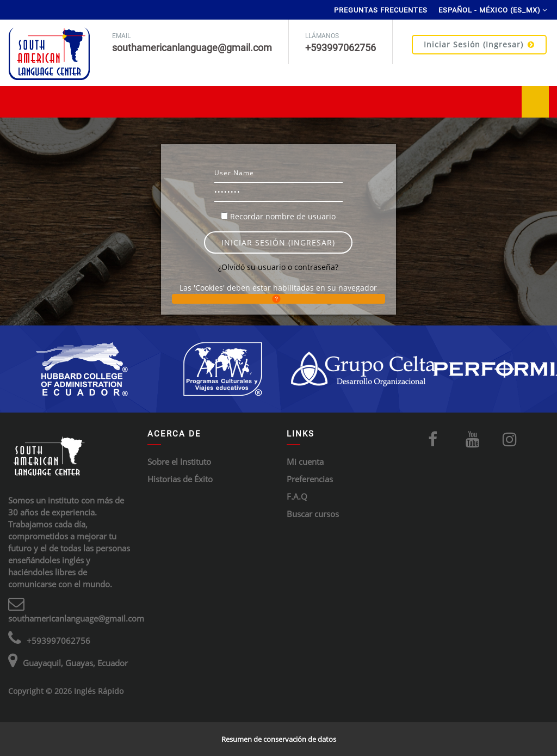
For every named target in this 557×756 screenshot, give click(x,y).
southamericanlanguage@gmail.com (76, 618)
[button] (278, 299)
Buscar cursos (313, 514)
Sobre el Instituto (179, 462)
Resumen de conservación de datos (279, 739)
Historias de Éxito (180, 479)
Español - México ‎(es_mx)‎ (490, 10)
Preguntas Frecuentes (381, 10)
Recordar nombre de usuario (283, 216)
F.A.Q (297, 496)
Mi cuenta (305, 462)
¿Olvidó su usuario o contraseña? (278, 267)
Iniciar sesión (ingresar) (479, 44)
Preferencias (310, 479)
